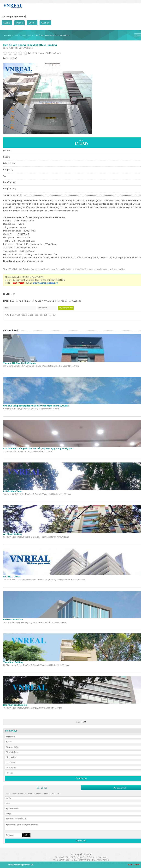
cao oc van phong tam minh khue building (107, 269)
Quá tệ (38, 301)
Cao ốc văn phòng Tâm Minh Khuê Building (30, 45)
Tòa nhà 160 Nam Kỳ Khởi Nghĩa (19, 364)
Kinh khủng (24, 301)
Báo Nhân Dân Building (15, 706)
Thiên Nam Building (13, 663)
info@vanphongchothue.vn (45, 283)
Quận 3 (19, 23)
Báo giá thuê (42, 789)
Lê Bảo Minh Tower (13, 492)
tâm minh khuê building (41, 269)
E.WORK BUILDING (13, 620)
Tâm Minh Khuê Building (19, 269)
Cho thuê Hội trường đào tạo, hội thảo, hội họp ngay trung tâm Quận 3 (38, 449)
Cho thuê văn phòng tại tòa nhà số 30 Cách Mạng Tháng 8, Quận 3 (36, 407)
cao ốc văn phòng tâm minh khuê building (70, 269)
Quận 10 (45, 23)
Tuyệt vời (76, 301)
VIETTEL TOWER (12, 578)
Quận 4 (32, 23)
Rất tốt (64, 301)
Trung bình (51, 301)
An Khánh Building (13, 535)
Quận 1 (7, 23)
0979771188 (134, 865)
